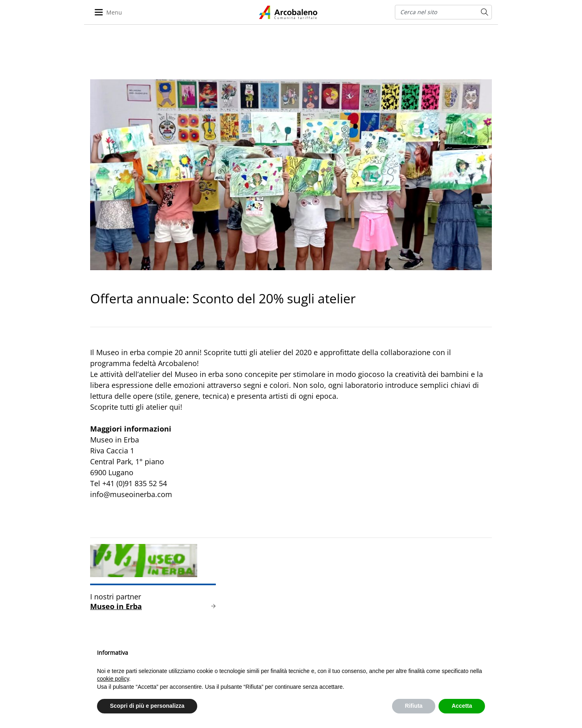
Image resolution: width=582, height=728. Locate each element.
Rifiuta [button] (414, 706)
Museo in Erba (116, 606)
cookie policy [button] (113, 679)
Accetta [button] (462, 706)
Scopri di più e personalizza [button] (147, 706)
